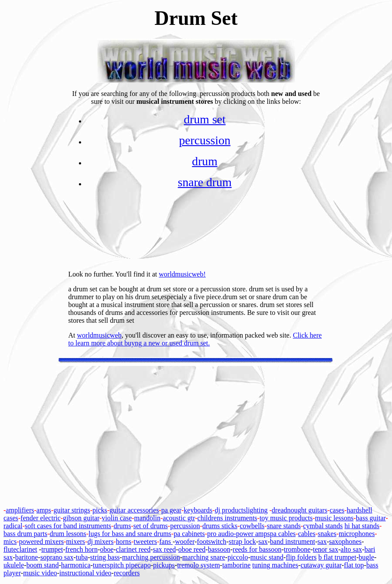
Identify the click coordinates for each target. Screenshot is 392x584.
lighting (257, 510)
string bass (105, 557)
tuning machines (275, 565)
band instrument (293, 541)
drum (205, 161)
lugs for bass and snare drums (130, 534)
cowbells (252, 526)
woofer (185, 541)
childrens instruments (227, 518)
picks (100, 510)
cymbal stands (323, 526)
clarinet (27, 549)
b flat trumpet (337, 557)
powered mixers (42, 541)
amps (44, 510)
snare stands (284, 526)
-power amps (252, 534)
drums (122, 526)
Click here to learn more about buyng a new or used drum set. (195, 339)
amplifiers (20, 510)
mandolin (147, 518)
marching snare (204, 557)
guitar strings (72, 510)
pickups (164, 565)
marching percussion (151, 557)
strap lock (242, 541)
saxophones (346, 541)
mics (10, 541)
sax (263, 541)
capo (144, 565)
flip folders (301, 557)
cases (337, 510)
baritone (27, 557)
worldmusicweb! (182, 274)
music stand (267, 557)
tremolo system (198, 565)
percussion (205, 140)
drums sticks (220, 526)
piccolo (238, 557)
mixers (76, 541)
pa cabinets (189, 534)
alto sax (351, 549)
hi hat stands (362, 526)
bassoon (219, 549)
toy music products (286, 518)
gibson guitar (81, 518)
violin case (117, 518)
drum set (205, 119)
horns (124, 541)
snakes (327, 534)
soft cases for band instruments (68, 526)
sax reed (165, 549)
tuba (82, 557)
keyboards (198, 510)
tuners (101, 565)
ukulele (14, 565)
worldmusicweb (99, 335)
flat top (354, 565)
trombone (297, 549)
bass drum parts (25, 534)
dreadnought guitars (300, 510)
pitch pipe (124, 565)
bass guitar (371, 518)
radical (13, 526)
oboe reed (192, 549)
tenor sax (326, 549)
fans (165, 541)
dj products (230, 510)
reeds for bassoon (257, 549)
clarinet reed (133, 549)
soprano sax (57, 557)
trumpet (52, 549)
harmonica (76, 565)
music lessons (334, 518)
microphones (357, 534)
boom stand (42, 565)
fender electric (41, 518)
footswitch (212, 541)
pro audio (220, 534)
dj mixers (100, 541)
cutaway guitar (321, 565)
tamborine (237, 565)
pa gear (171, 510)
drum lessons (68, 534)
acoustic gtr (179, 518)
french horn (82, 549)
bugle (366, 557)
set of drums (151, 526)
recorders (127, 573)
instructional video (85, 573)
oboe (107, 549)
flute (10, 549)
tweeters (145, 541)
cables (307, 534)
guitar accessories (134, 510)
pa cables (283, 534)
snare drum (205, 182)
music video (40, 573)
